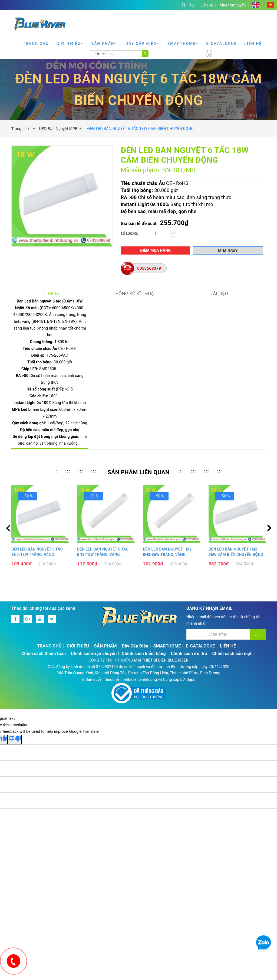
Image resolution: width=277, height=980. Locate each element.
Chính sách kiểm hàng (144, 632)
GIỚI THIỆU (70, 44)
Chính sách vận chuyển (94, 632)
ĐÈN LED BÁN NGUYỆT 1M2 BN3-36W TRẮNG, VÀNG (167, 530)
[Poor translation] (15, 718)
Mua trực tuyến (233, 5)
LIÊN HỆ (253, 44)
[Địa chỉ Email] (218, 613)
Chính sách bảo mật (232, 632)
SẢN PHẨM (105, 44)
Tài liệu (188, 5)
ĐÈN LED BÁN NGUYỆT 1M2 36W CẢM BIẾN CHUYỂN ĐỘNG (236, 530)
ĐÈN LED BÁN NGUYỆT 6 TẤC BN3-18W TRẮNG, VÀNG (103, 530)
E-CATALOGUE (222, 44)
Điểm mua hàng (155, 250)
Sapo (191, 658)
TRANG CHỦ (36, 44)
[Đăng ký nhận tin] (258, 613)
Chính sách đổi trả (189, 632)
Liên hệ (207, 5)
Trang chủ (21, 129)
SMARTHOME (183, 44)
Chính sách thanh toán (44, 632)
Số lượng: (129, 234)
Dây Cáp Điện (143, 44)
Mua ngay (228, 251)
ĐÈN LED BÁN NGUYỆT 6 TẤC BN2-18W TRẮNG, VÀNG (37, 530)
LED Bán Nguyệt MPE (58, 129)
